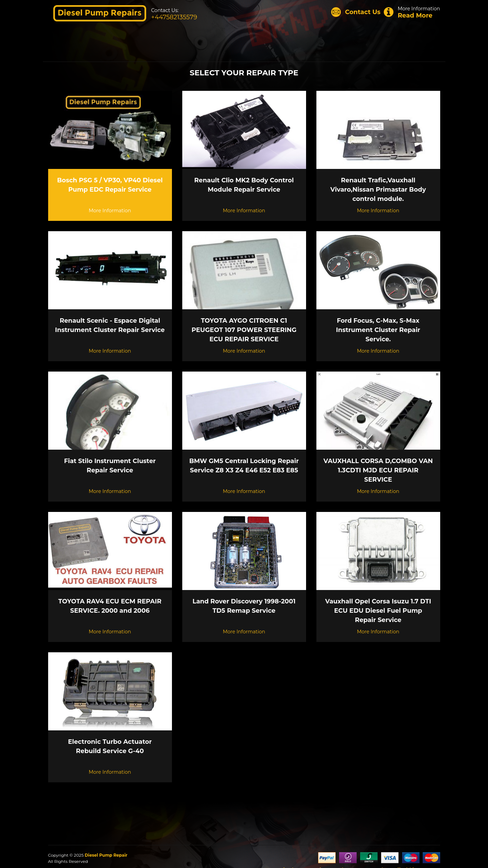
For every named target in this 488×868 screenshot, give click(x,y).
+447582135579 (174, 17)
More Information (412, 12)
